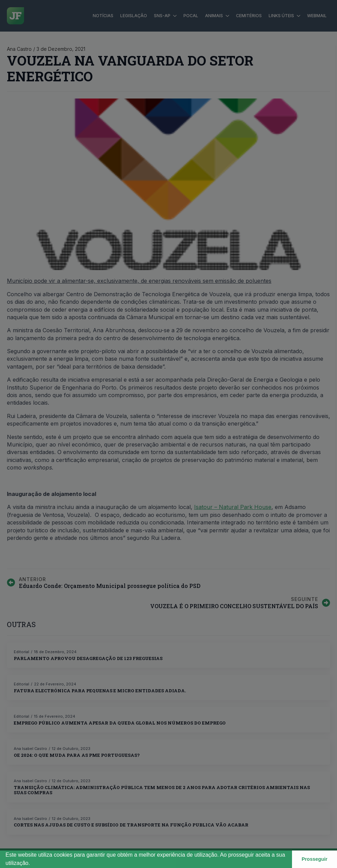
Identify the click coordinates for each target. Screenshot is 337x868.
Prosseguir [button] (314, 859)
